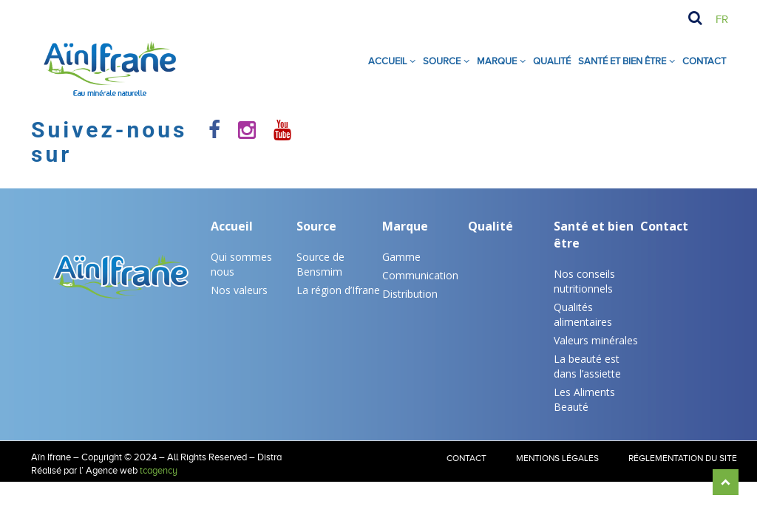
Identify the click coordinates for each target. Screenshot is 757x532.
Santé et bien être (594, 235)
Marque (497, 61)
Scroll (726, 482)
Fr (722, 19)
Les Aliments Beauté (584, 399)
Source (442, 61)
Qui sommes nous (241, 264)
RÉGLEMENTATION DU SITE (683, 458)
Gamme (401, 257)
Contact (704, 61)
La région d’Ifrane (338, 290)
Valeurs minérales (596, 340)
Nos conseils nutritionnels (584, 281)
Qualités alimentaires (583, 314)
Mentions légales (557, 458)
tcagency (159, 470)
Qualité (552, 61)
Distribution (410, 294)
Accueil (387, 61)
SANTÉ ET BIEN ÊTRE (622, 61)
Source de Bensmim (320, 264)
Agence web (112, 470)
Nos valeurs (239, 290)
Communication (420, 275)
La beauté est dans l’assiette (587, 366)
